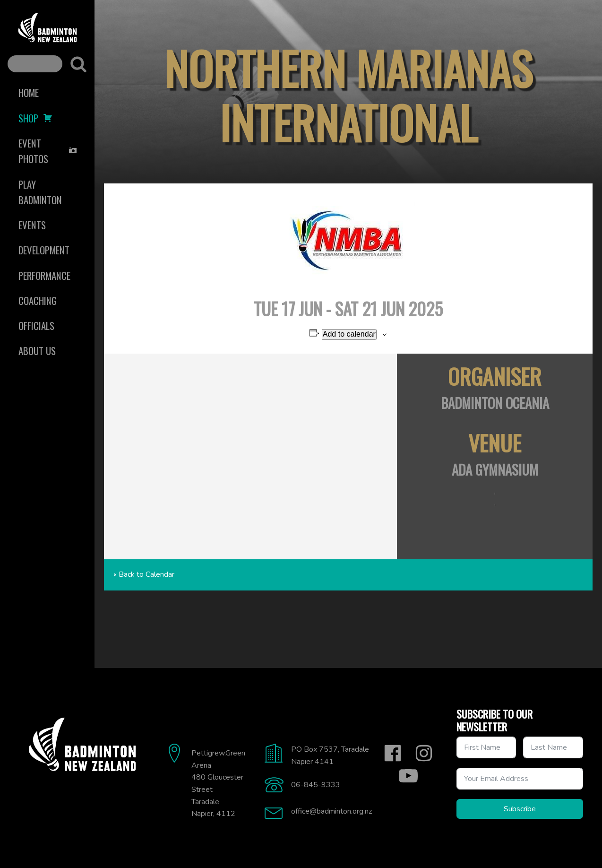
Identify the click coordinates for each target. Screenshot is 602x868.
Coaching (38, 300)
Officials (36, 325)
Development (44, 250)
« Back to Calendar (144, 574)
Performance (44, 275)
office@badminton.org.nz (331, 811)
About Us (37, 351)
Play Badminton (40, 192)
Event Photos (48, 151)
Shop (35, 118)
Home (29, 92)
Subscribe (520, 809)
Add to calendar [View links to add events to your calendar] (349, 334)
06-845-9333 (316, 785)
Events (32, 225)
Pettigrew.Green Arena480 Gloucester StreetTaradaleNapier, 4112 (218, 783)
